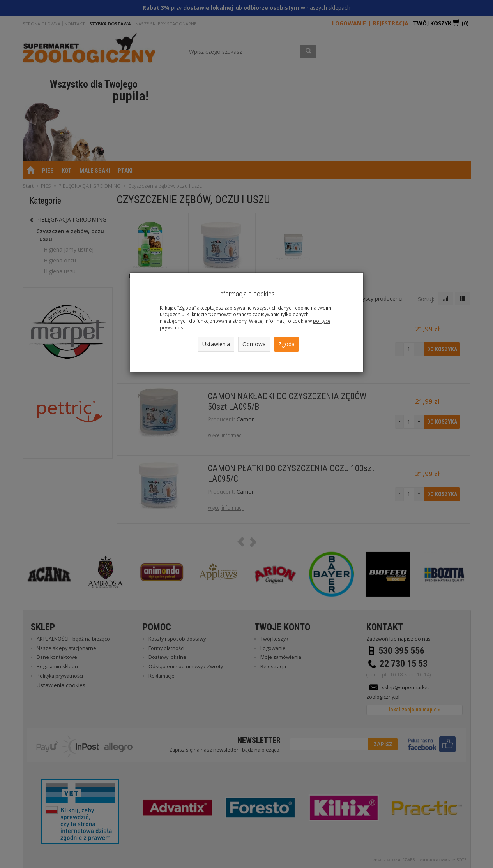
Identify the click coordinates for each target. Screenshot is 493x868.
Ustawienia (216, 344)
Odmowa (254, 344)
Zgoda (286, 344)
